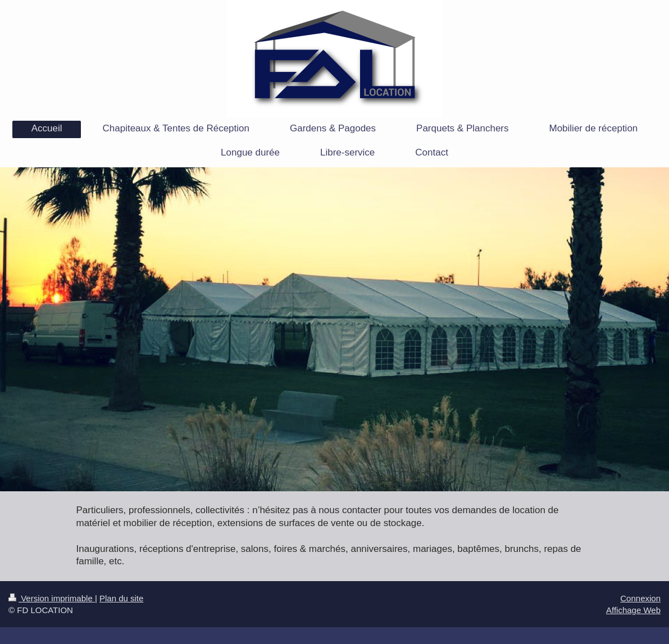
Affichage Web (633, 610)
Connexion (640, 598)
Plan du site (121, 598)
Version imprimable (52, 598)
